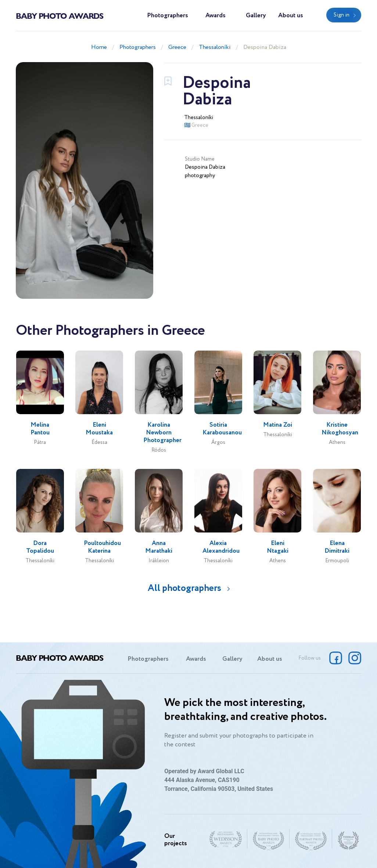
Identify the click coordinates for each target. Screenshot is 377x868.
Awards (216, 16)
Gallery (256, 16)
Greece (177, 47)
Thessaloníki (215, 47)
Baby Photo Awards (60, 15)
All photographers (184, 588)
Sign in (342, 15)
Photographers (168, 16)
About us (291, 16)
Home (99, 47)
